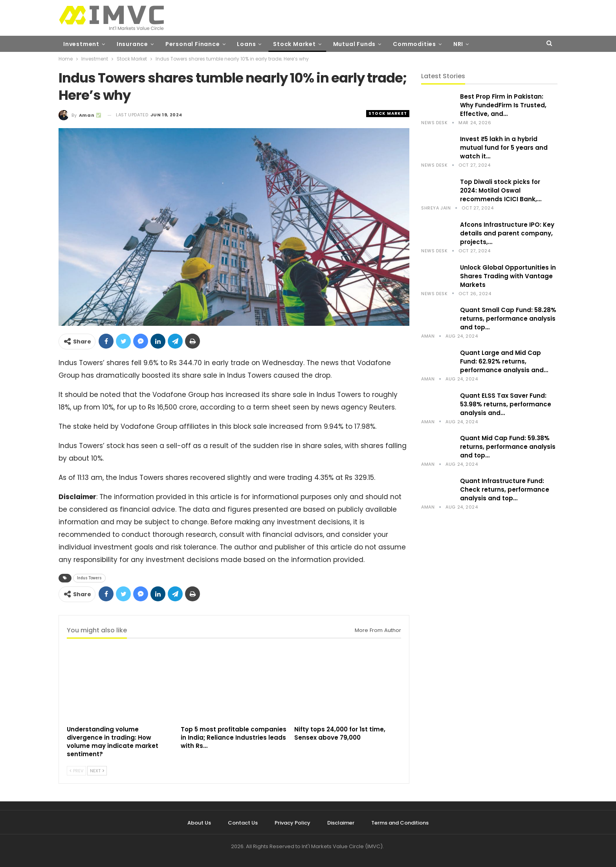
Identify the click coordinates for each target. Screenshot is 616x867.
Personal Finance (193, 44)
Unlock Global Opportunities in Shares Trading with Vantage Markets (508, 276)
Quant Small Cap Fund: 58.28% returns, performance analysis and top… (508, 319)
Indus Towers (89, 578)
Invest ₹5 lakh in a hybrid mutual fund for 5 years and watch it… (504, 148)
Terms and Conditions (400, 823)
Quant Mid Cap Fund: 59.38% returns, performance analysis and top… (508, 447)
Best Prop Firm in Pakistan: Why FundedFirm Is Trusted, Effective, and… (503, 105)
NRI (458, 44)
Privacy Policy (292, 823)
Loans (246, 44)
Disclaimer (341, 823)
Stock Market (294, 44)
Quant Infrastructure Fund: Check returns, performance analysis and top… (505, 490)
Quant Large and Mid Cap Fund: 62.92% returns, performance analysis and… (504, 361)
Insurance (132, 44)
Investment (81, 44)
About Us (199, 823)
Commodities (414, 44)
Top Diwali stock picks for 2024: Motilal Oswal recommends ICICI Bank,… (501, 190)
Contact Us (243, 823)
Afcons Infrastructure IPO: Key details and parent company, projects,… (507, 233)
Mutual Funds (355, 44)
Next (97, 771)
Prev (76, 771)
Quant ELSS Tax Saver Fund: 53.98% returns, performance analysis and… (506, 404)
